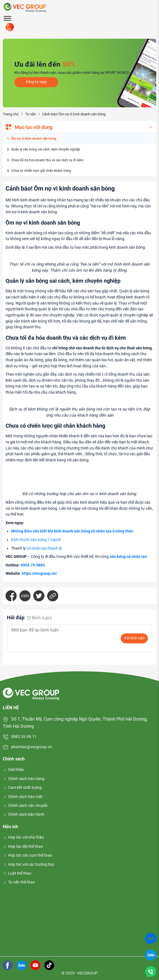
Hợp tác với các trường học (29, 864)
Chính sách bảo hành (24, 814)
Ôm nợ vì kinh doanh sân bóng (34, 139)
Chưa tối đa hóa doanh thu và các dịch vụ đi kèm (47, 160)
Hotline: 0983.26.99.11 (10, 27)
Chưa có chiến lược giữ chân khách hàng (41, 171)
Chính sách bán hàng (24, 779)
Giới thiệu (13, 770)
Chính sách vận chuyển (25, 805)
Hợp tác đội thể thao (23, 846)
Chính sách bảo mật (23, 797)
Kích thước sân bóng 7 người (36, 540)
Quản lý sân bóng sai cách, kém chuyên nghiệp (46, 149)
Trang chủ (11, 114)
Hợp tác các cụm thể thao (27, 855)
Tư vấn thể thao (19, 882)
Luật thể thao (17, 873)
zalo (25, 596)
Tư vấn (31, 114)
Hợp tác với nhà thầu (23, 837)
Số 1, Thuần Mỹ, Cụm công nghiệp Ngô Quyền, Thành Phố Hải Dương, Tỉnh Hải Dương (75, 723)
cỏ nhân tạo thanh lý (44, 548)
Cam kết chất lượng (22, 787)
